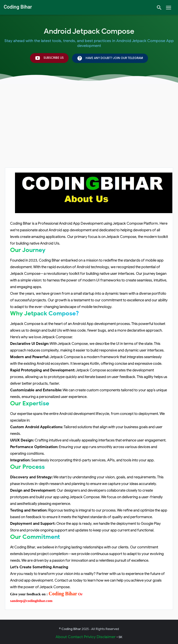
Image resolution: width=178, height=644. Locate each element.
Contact (75, 637)
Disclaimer (106, 637)
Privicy (90, 637)
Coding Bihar (63, 594)
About (61, 637)
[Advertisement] (89, 131)
